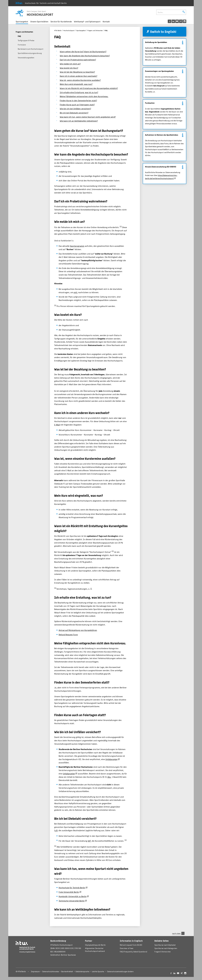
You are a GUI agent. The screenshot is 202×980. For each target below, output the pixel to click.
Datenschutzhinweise (51, 971)
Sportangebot (22, 21)
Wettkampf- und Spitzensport (87, 21)
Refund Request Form (68, 635)
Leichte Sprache (98, 971)
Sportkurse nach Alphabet (165, 945)
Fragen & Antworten (163, 952)
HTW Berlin (58, 30)
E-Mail (57, 425)
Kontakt (106, 21)
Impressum (35, 971)
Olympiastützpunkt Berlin (95, 945)
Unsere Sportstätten (39, 21)
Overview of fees (127, 948)
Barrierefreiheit (67, 971)
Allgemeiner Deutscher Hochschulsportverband (95, 950)
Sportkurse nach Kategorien (166, 948)
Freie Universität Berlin (69, 892)
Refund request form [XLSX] (131, 945)
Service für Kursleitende (61, 21)
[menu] (177, 21)
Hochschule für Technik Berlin (72, 888)
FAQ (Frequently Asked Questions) (133, 952)
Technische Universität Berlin (72, 901)
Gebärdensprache (82, 971)
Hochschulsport (69, 30)
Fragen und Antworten (95, 30)
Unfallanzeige (111, 759)
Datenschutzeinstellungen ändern (120, 971)
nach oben (178, 933)
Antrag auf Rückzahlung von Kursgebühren (78, 630)
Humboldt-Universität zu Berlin (73, 896)
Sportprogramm (77, 246)
